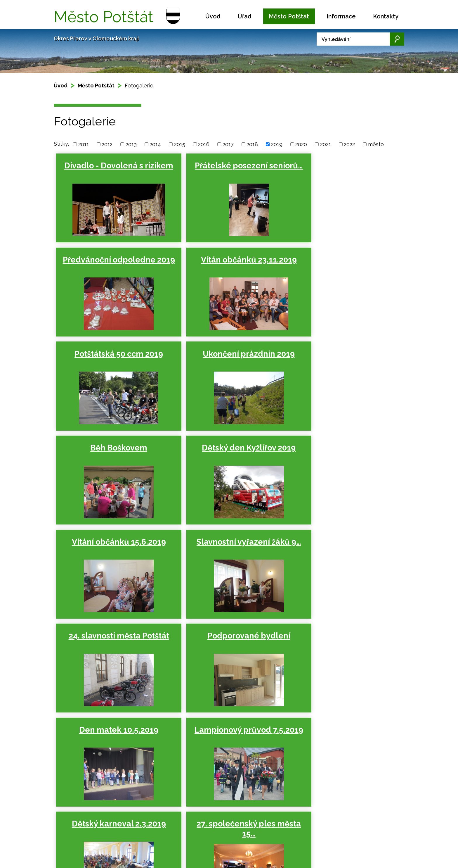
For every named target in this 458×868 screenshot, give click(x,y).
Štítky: (61, 144)
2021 (326, 144)
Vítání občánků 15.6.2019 (339, 357)
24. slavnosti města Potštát (225, 456)
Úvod (213, 16)
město (376, 144)
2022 (349, 144)
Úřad (245, 16)
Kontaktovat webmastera (110, 830)
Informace (341, 16)
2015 (180, 144)
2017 (228, 144)
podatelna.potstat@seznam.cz (239, 856)
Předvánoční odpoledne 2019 (339, 171)
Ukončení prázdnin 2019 (339, 262)
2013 (131, 144)
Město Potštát (289, 16)
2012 (107, 144)
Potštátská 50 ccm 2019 (225, 262)
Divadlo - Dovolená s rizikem (111, 171)
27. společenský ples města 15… (111, 649)
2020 (301, 144)
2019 (277, 144)
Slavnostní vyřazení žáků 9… (111, 456)
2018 (252, 144)
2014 (155, 144)
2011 (84, 144)
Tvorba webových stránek (107, 842)
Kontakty (386, 16)
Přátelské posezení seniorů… (225, 171)
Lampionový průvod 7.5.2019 (225, 552)
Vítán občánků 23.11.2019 (111, 262)
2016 (204, 144)
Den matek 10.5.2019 (111, 547)
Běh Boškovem (111, 357)
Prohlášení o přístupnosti (94, 836)
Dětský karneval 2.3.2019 (339, 547)
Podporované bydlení (339, 451)
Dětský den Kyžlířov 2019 (225, 357)
